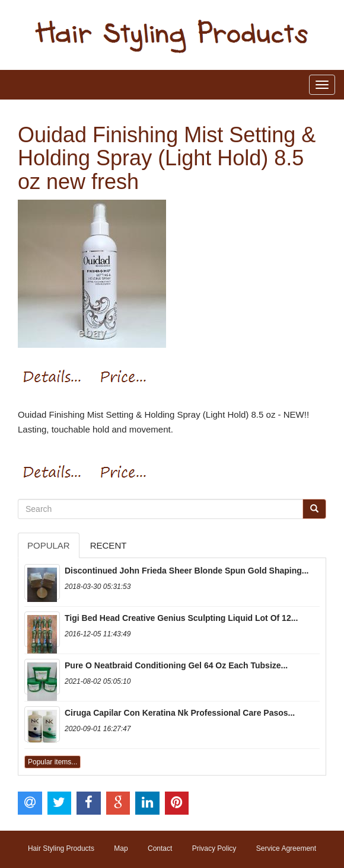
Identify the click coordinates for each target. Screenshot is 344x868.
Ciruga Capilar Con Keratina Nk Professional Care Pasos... (180, 713)
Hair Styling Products (61, 848)
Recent (109, 545)
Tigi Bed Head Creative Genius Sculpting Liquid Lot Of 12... (181, 618)
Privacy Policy (214, 848)
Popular (49, 545)
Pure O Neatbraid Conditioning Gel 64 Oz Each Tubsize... (176, 665)
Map (121, 848)
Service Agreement (286, 848)
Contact (160, 848)
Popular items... (52, 762)
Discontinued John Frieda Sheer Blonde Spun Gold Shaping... (187, 571)
